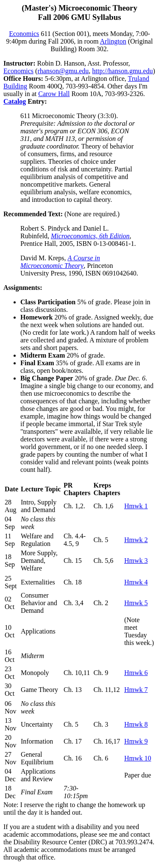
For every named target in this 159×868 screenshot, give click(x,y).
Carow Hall (54, 94)
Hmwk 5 (136, 603)
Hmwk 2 (136, 540)
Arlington (113, 41)
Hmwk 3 (136, 561)
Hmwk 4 (136, 582)
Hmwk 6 (136, 673)
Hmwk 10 (138, 758)
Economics (24, 34)
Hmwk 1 (136, 506)
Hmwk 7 (136, 690)
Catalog (15, 101)
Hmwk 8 (136, 724)
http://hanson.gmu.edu (122, 71)
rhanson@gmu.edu (63, 71)
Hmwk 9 (136, 741)
